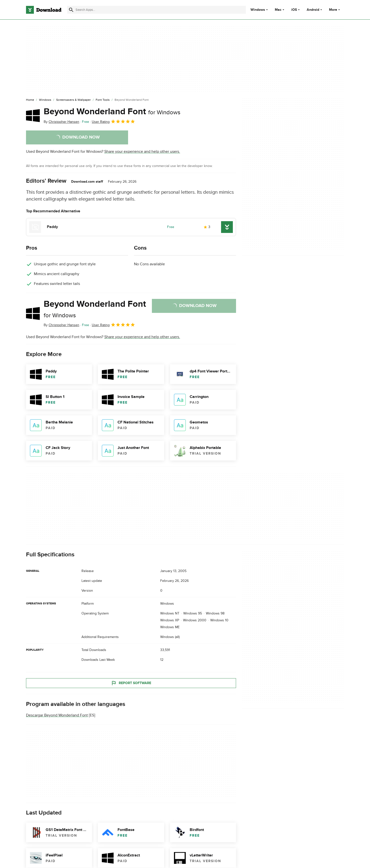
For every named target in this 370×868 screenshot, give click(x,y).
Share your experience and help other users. (142, 152)
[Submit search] (71, 10)
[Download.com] (44, 10)
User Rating (113, 121)
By (61, 122)
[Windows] (45, 100)
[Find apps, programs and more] (156, 10)
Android (313, 10)
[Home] (30, 100)
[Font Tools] (103, 100)
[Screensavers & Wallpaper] (73, 100)
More (335, 10)
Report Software (131, 683)
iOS (294, 10)
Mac (278, 10)
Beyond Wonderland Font (112, 112)
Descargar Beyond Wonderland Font (57, 715)
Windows (258, 10)
